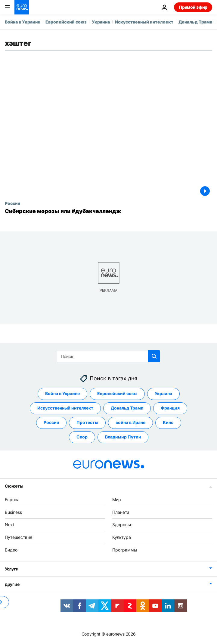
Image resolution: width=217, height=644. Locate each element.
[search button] (154, 356)
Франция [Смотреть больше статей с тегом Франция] (170, 408)
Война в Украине (23, 22)
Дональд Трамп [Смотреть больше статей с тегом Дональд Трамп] (127, 408)
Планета (121, 512)
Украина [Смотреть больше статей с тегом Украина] (163, 393)
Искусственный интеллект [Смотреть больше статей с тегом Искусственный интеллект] (65, 408)
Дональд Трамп (195, 22)
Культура (122, 537)
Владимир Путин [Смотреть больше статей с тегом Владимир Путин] (123, 437)
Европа (12, 499)
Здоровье (122, 525)
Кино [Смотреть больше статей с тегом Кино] (168, 422)
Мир (117, 499)
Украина (101, 22)
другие (12, 584)
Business (13, 512)
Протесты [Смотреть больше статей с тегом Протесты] (87, 422)
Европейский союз (66, 22)
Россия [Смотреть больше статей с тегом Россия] (51, 422)
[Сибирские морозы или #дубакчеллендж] (108, 211)
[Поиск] (108, 356)
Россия (12, 203)
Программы (125, 550)
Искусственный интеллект (144, 22)
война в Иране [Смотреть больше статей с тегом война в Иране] (130, 422)
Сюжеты (14, 486)
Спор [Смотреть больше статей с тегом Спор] (82, 437)
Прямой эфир (193, 7)
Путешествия (19, 537)
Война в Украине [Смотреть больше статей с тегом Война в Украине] (62, 393)
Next (10, 525)
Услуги (12, 569)
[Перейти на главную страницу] (22, 7)
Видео (11, 550)
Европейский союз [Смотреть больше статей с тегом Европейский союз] (117, 393)
